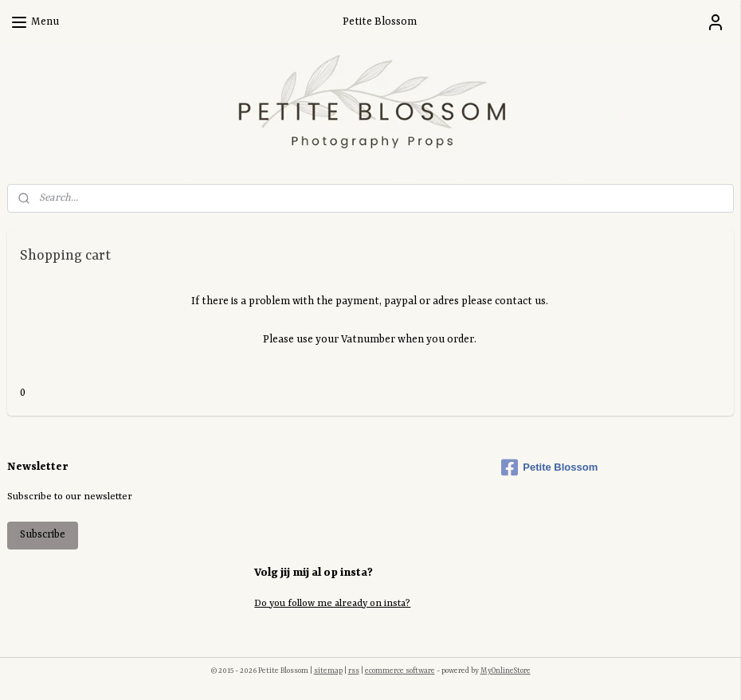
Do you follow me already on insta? (332, 604)
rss (354, 671)
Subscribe (43, 535)
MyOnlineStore (506, 671)
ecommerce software (400, 671)
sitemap (328, 671)
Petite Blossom (549, 467)
